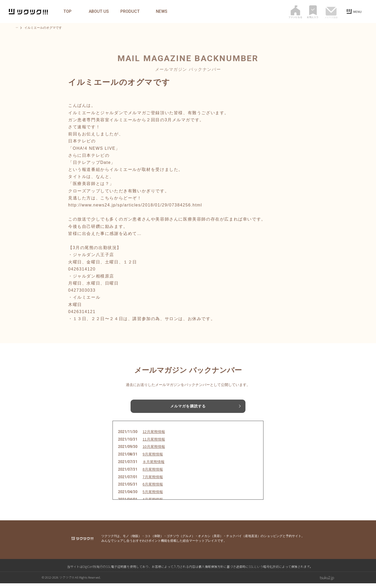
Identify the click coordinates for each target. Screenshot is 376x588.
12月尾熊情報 (154, 436)
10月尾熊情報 (154, 451)
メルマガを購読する (188, 407)
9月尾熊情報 (153, 459)
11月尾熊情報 (154, 444)
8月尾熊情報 (153, 474)
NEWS (164, 11)
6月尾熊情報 (153, 489)
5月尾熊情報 (153, 497)
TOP (70, 11)
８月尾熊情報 (154, 466)
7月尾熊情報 (153, 481)
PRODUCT (133, 11)
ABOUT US (101, 11)
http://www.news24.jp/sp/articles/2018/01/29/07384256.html (135, 205)
